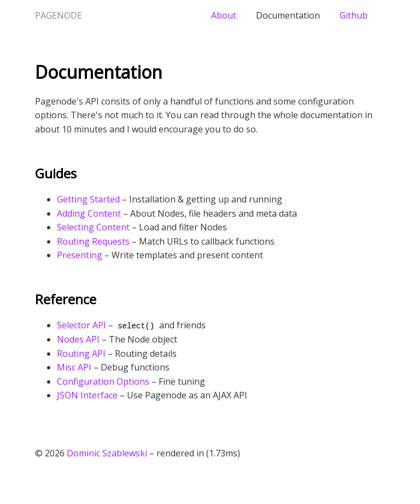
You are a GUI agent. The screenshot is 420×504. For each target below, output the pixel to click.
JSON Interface (87, 395)
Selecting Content (93, 227)
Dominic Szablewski (107, 453)
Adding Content (89, 213)
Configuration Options (103, 381)
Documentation (288, 15)
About (224, 15)
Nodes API (78, 339)
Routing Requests (93, 241)
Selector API (81, 325)
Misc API (74, 367)
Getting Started (88, 199)
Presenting (80, 255)
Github (354, 15)
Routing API (81, 354)
